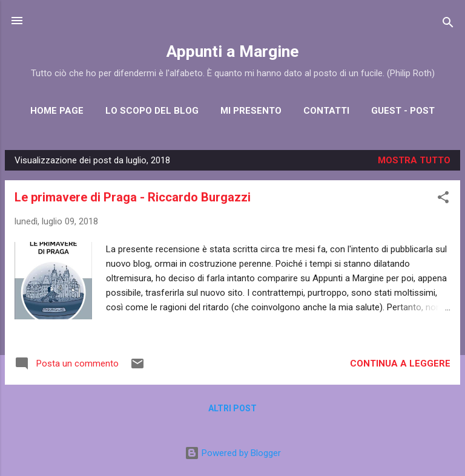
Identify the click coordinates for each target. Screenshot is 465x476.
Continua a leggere (400, 364)
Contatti (326, 111)
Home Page (57, 111)
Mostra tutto (414, 160)
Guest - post (403, 111)
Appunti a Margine (232, 51)
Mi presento (251, 111)
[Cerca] (448, 24)
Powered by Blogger (233, 453)
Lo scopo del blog (152, 111)
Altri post (232, 408)
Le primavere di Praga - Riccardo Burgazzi (133, 197)
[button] (443, 199)
